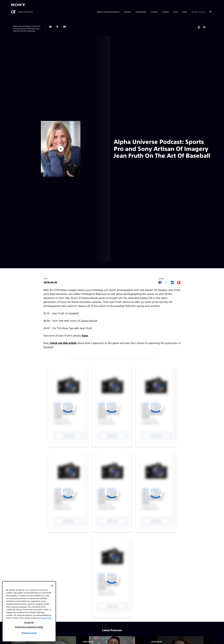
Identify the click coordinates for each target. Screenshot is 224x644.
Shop (185, 12)
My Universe (199, 12)
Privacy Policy (46, 618)
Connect (154, 12)
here (85, 335)
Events (166, 12)
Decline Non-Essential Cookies (29, 627)
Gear (176, 12)
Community (141, 12)
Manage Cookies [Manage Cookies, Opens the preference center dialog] (29, 633)
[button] (57, 27)
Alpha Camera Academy (108, 12)
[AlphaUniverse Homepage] (22, 12)
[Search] (210, 12)
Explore (127, 12)
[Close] (52, 586)
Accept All (29, 622)
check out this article (63, 343)
